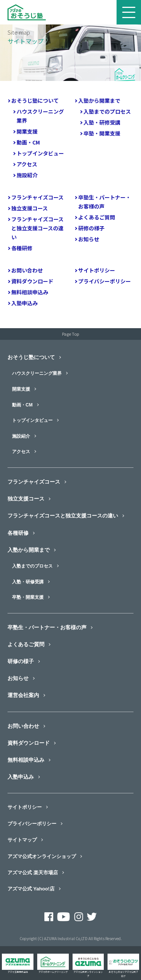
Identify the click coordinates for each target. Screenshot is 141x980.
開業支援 (27, 131)
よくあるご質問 (97, 217)
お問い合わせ (27, 270)
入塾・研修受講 (102, 122)
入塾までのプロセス (107, 111)
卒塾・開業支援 (102, 133)
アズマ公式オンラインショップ (42, 856)
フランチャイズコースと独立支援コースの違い (37, 228)
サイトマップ (22, 840)
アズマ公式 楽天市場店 (33, 873)
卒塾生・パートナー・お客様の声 (105, 202)
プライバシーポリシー (105, 281)
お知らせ (89, 239)
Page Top (70, 334)
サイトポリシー (97, 270)
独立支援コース (30, 208)
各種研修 (22, 248)
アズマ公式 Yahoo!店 (31, 889)
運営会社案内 (23, 695)
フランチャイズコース (37, 197)
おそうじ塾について (35, 100)
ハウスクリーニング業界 (40, 116)
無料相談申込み (30, 292)
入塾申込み (24, 303)
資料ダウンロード (32, 281)
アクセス (27, 164)
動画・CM (28, 142)
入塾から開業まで (99, 100)
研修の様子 (91, 228)
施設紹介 (27, 175)
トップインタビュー (40, 153)
